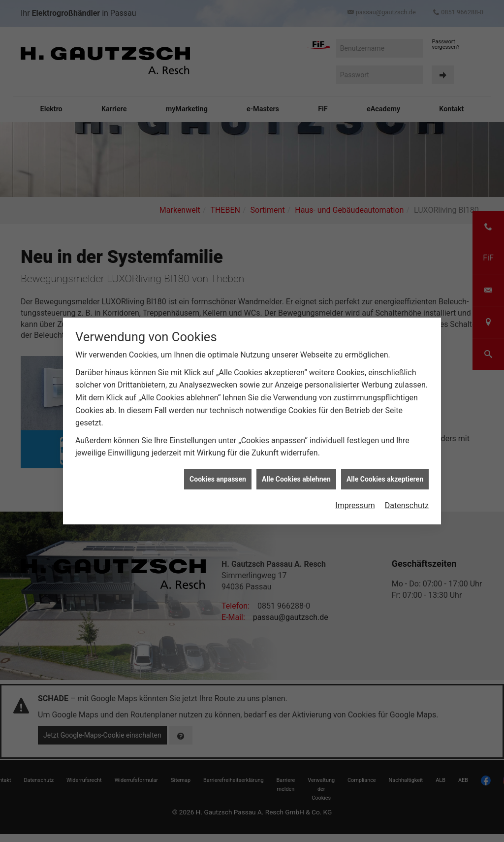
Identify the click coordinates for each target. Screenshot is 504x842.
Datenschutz (407, 503)
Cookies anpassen (218, 477)
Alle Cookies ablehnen (296, 477)
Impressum (355, 503)
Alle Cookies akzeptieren (385, 477)
